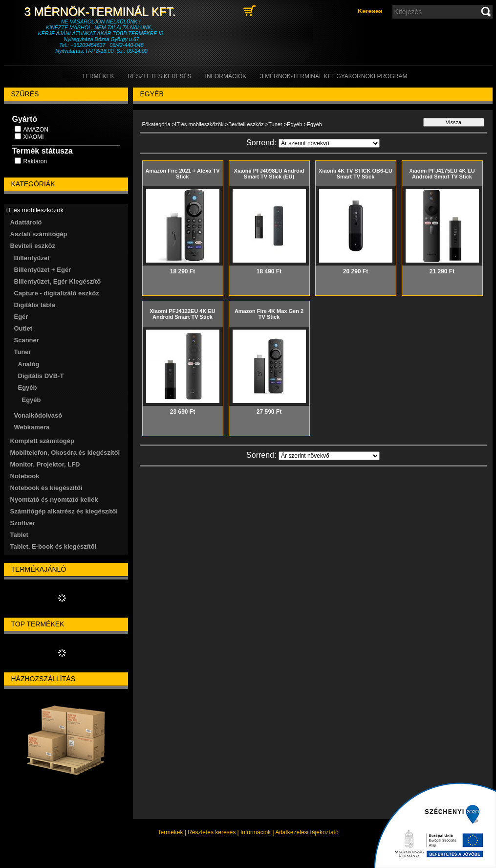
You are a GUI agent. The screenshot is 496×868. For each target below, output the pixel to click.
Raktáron (35, 161)
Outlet (23, 328)
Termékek (170, 832)
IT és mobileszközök (199, 124)
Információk (256, 832)
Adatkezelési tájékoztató (307, 832)
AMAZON (36, 130)
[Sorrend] (329, 143)
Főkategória (156, 124)
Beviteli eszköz (246, 124)
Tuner (275, 124)
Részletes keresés (212, 832)
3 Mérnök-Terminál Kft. (101, 11)
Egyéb (32, 400)
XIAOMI (34, 137)
